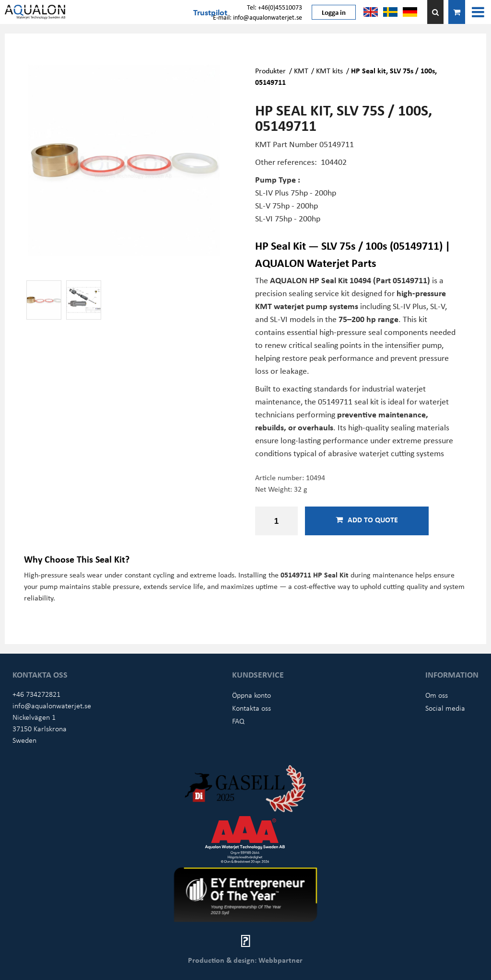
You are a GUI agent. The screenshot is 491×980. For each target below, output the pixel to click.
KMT (301, 70)
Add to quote (367, 519)
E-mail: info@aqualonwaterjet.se (257, 17)
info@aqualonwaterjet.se (52, 705)
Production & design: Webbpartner (245, 960)
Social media (445, 708)
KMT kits (329, 70)
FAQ (238, 721)
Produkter (270, 70)
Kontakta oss (251, 708)
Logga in (334, 12)
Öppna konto (251, 695)
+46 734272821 (36, 694)
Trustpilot (210, 12)
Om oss (437, 695)
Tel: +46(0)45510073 (275, 7)
